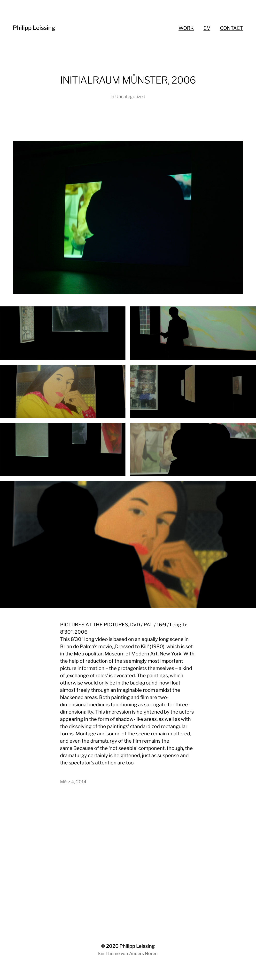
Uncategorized (130, 97)
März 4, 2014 (73, 782)
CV (207, 28)
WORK (186, 28)
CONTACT (232, 28)
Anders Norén (143, 953)
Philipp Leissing (34, 28)
